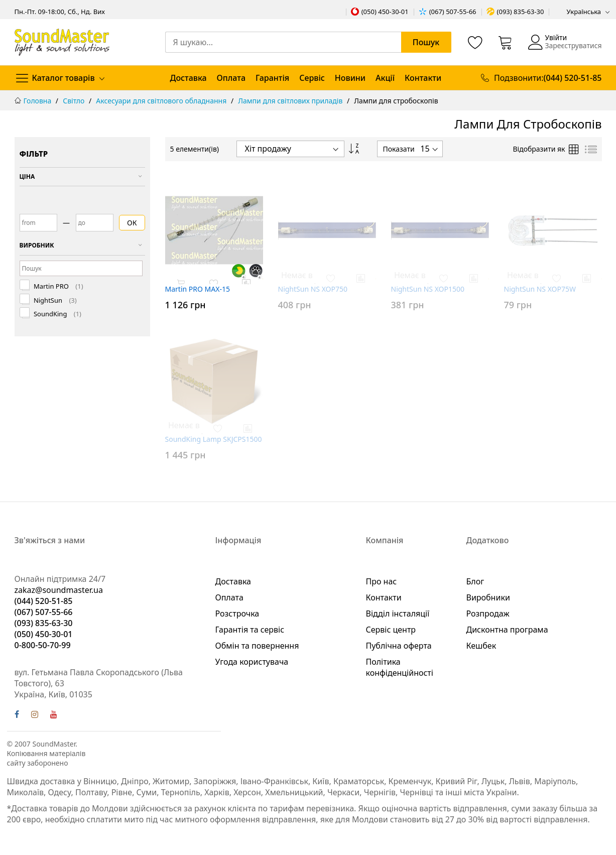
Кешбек (481, 646)
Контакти (423, 78)
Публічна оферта (399, 646)
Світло (75, 101)
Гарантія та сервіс (250, 630)
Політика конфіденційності (400, 667)
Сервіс (312, 78)
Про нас (382, 581)
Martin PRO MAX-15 (198, 289)
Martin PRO (58, 286)
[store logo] (62, 42)
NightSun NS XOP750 (313, 289)
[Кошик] (506, 42)
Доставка (189, 78)
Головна (38, 101)
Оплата (231, 78)
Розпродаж (488, 614)
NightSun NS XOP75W (540, 289)
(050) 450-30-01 (385, 12)
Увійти (556, 37)
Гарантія (272, 78)
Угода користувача (252, 662)
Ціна (27, 176)
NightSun (54, 300)
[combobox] (308, 42)
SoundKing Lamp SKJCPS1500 (214, 439)
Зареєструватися (573, 45)
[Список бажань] (475, 42)
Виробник (37, 245)
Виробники (488, 597)
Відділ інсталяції (398, 614)
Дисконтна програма (507, 630)
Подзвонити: (548, 78)
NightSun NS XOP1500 (428, 289)
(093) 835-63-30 (521, 12)
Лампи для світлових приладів (291, 101)
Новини (350, 78)
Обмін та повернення (257, 646)
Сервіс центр (391, 630)
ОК (132, 223)
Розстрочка (237, 614)
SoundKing (57, 314)
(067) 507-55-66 (453, 12)
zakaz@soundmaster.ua (59, 590)
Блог (475, 581)
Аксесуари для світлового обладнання (162, 101)
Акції (385, 78)
